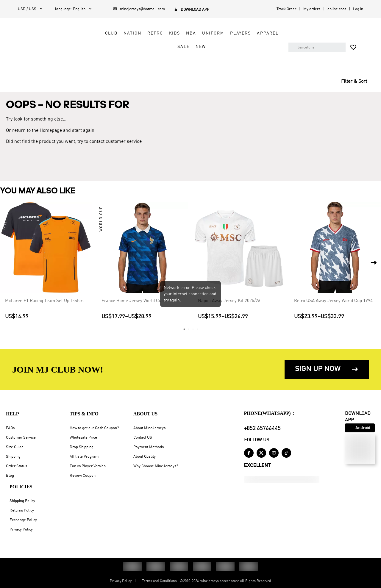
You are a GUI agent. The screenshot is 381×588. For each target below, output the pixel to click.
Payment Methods (149, 447)
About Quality (145, 457)
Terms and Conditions (159, 581)
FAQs (10, 428)
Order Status (17, 466)
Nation (128, 33)
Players (236, 33)
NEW (196, 47)
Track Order (286, 9)
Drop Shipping (82, 447)
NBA (186, 33)
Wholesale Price (83, 438)
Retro (150, 33)
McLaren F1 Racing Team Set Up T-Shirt (44, 301)
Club (106, 33)
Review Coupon (83, 476)
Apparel (263, 33)
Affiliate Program (84, 457)
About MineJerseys (149, 428)
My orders (312, 9)
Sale (179, 47)
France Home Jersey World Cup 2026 (138, 301)
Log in (358, 9)
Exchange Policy (23, 520)
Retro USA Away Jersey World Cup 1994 (333, 301)
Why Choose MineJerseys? (156, 466)
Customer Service (21, 438)
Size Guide (15, 447)
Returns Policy (22, 510)
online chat (337, 9)
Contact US (143, 438)
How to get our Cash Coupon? (94, 428)
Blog (10, 476)
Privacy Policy (21, 530)
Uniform (208, 33)
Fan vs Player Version (88, 466)
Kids (170, 33)
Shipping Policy (22, 501)
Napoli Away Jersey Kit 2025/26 (229, 301)
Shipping (13, 457)
